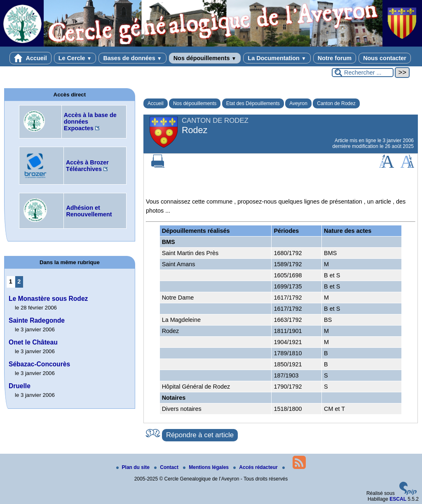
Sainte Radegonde (37, 320)
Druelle (20, 386)
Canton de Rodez (336, 103)
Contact (167, 467)
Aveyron (298, 103)
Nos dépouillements (205, 58)
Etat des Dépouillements (253, 103)
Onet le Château (33, 342)
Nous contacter (385, 58)
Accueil (30, 58)
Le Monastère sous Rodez (48, 299)
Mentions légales (206, 467)
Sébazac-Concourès (39, 364)
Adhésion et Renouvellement (89, 211)
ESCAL (398, 499)
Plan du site (134, 467)
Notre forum (335, 58)
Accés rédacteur (256, 467)
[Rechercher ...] (363, 73)
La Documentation (277, 58)
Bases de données (132, 58)
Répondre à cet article (200, 435)
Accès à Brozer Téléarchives (87, 166)
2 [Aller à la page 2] (19, 281)
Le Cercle (75, 58)
